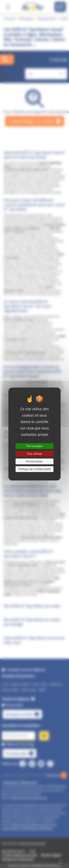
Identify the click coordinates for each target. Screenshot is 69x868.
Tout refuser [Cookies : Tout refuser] (34, 454)
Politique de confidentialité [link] (34, 469)
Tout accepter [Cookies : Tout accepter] (34, 446)
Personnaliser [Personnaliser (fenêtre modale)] (34, 461)
